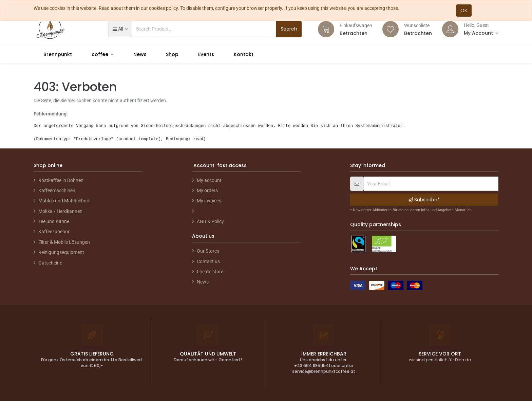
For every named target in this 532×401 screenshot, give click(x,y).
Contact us (208, 261)
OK (464, 11)
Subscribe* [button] (424, 200)
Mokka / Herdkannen (60, 211)
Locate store (210, 272)
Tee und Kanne (54, 221)
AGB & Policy (210, 221)
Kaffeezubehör (54, 232)
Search (289, 29)
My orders (207, 190)
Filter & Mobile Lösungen (64, 242)
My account (209, 180)
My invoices (209, 201)
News (203, 282)
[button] (120, 29)
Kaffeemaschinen (57, 190)
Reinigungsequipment (61, 252)
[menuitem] (58, 54)
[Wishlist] (391, 29)
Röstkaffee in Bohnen (61, 180)
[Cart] (326, 29)
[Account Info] (481, 33)
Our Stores (208, 251)
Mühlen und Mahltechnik (64, 201)
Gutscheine (50, 263)
